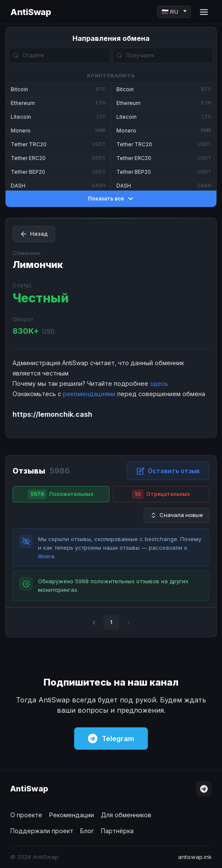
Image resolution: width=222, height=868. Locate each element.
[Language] (174, 12)
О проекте (26, 815)
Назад (34, 234)
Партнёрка (117, 831)
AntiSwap (31, 12)
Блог (87, 831)
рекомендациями (89, 394)
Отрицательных (161, 494)
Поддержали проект (42, 831)
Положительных (61, 494)
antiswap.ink (195, 857)
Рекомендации (72, 815)
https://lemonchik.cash (52, 414)
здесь (159, 383)
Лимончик (38, 265)
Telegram (111, 739)
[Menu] (204, 12)
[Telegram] (204, 789)
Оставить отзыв (168, 471)
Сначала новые (177, 515)
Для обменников (126, 815)
